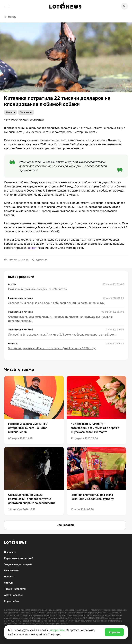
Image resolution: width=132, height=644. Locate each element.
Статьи (8, 583)
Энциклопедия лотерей (18, 564)
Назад (10, 17)
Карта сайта (11, 601)
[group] (34, 410)
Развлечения (12, 570)
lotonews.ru (15, 610)
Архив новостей (14, 595)
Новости (10, 112)
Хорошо (114, 632)
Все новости (65, 525)
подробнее (58, 630)
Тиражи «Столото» (15, 589)
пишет (32, 248)
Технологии (26, 112)
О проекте (10, 552)
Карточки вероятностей (19, 558)
